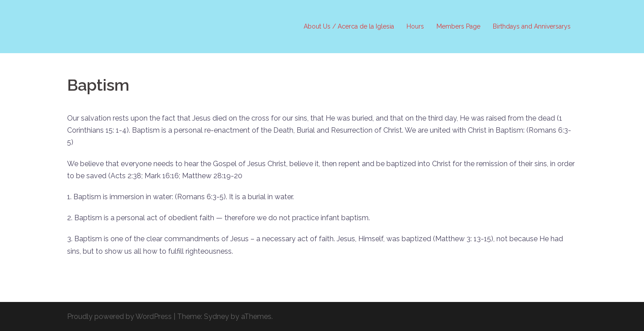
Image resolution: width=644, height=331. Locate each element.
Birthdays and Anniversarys (532, 26)
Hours (415, 26)
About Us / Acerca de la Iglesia (349, 26)
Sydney (216, 316)
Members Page (458, 26)
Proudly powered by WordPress (119, 316)
